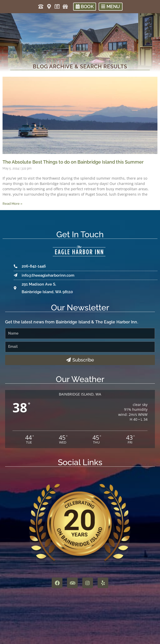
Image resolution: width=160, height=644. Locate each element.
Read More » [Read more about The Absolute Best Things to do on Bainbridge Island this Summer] (12, 204)
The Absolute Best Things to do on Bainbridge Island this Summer (73, 162)
